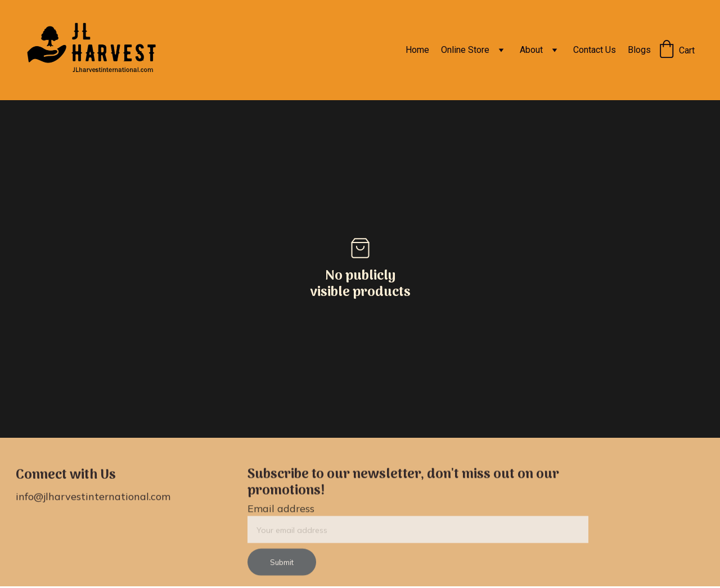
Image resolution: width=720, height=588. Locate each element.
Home (417, 50)
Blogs (639, 50)
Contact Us (595, 50)
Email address (281, 512)
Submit (282, 565)
